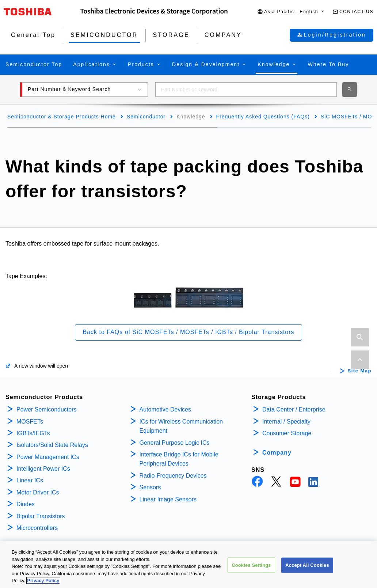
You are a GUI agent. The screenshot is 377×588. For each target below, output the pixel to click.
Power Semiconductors (47, 409)
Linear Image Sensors (168, 499)
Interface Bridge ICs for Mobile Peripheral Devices (179, 459)
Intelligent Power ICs (43, 469)
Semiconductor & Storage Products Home (62, 117)
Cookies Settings (251, 568)
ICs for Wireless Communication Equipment (181, 426)
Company (277, 453)
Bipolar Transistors (41, 516)
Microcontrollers (37, 528)
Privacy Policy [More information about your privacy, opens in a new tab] (43, 584)
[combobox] (246, 90)
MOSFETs (30, 422)
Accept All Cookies (307, 568)
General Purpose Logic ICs (175, 443)
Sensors (150, 487)
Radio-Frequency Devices (173, 476)
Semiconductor (146, 117)
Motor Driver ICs (38, 492)
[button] (291, 12)
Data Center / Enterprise (294, 409)
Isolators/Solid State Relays (52, 445)
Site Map (360, 371)
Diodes (26, 504)
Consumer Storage (287, 433)
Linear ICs (30, 480)
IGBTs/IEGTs (33, 433)
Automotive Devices (165, 409)
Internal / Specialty (286, 422)
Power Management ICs (48, 457)
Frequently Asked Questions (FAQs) (263, 117)
